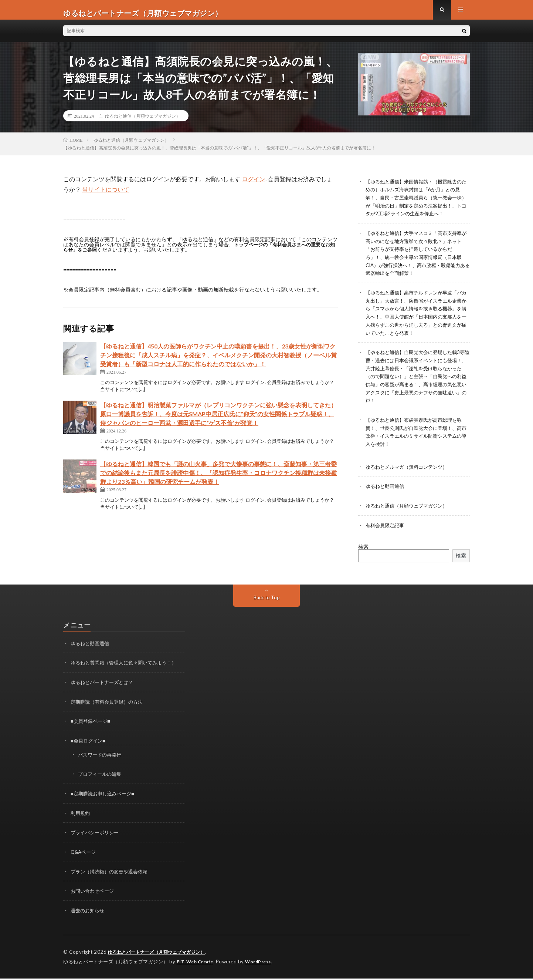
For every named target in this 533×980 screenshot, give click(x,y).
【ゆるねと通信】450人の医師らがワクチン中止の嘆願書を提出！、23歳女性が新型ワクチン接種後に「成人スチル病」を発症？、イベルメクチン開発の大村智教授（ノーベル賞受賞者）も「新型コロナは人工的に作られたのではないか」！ (218, 361)
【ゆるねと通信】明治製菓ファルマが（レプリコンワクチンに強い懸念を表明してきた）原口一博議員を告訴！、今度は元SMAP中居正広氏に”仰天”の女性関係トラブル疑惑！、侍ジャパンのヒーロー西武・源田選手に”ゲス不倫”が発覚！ (218, 420)
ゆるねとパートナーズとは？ (104, 688)
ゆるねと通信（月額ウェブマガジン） (143, 122)
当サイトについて (106, 196)
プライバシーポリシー (96, 836)
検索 (363, 553)
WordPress (263, 963)
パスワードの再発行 (101, 759)
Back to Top (267, 603)
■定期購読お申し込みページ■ (105, 797)
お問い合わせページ (94, 894)
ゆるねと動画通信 (386, 493)
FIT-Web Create (197, 963)
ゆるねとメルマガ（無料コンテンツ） (410, 474)
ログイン (254, 185)
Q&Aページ (84, 855)
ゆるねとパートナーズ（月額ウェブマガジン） (160, 954)
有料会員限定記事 (386, 531)
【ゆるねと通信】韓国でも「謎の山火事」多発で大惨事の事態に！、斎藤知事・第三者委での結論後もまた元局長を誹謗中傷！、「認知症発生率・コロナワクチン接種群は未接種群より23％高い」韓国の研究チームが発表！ (218, 479)
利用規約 (81, 817)
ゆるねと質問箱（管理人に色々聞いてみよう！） (128, 668)
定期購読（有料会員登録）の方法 (109, 707)
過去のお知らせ (89, 913)
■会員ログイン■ (89, 745)
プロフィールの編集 (101, 778)
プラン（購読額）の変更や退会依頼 (112, 874)
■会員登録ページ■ (92, 726)
